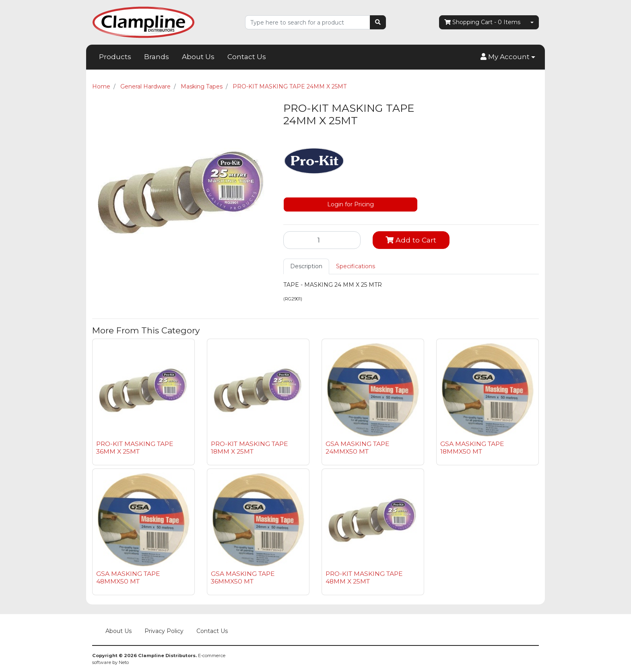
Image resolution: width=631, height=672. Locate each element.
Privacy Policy (164, 631)
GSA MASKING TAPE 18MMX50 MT (472, 448)
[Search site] (378, 22)
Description (306, 266)
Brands (157, 57)
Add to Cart (411, 240)
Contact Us (247, 57)
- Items (482, 22)
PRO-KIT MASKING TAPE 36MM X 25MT (135, 448)
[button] (508, 57)
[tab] (306, 266)
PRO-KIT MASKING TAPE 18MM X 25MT (250, 448)
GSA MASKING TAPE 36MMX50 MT (243, 577)
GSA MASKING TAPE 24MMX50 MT (358, 448)
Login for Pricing (351, 204)
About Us (198, 57)
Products (115, 57)
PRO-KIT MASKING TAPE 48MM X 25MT (364, 577)
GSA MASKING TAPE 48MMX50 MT (128, 577)
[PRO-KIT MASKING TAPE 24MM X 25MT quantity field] (322, 240)
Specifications (356, 266)
